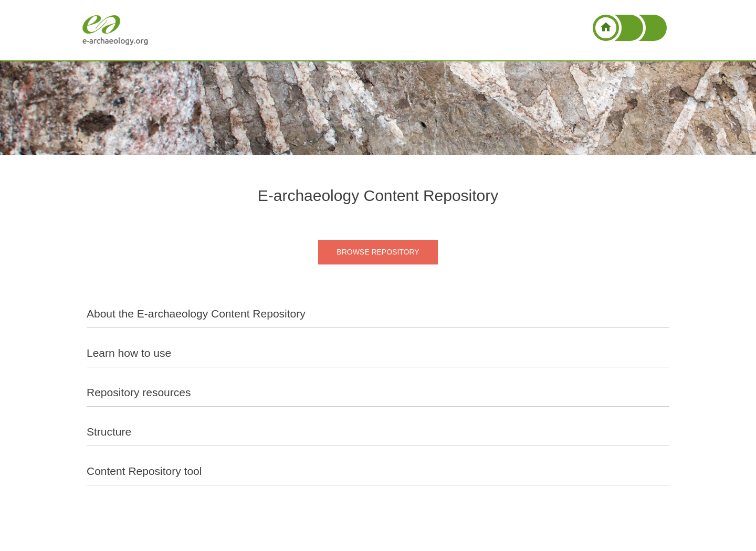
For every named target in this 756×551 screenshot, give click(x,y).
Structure (109, 432)
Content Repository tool (144, 471)
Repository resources (139, 392)
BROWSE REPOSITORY (378, 252)
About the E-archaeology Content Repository (196, 314)
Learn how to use (129, 353)
